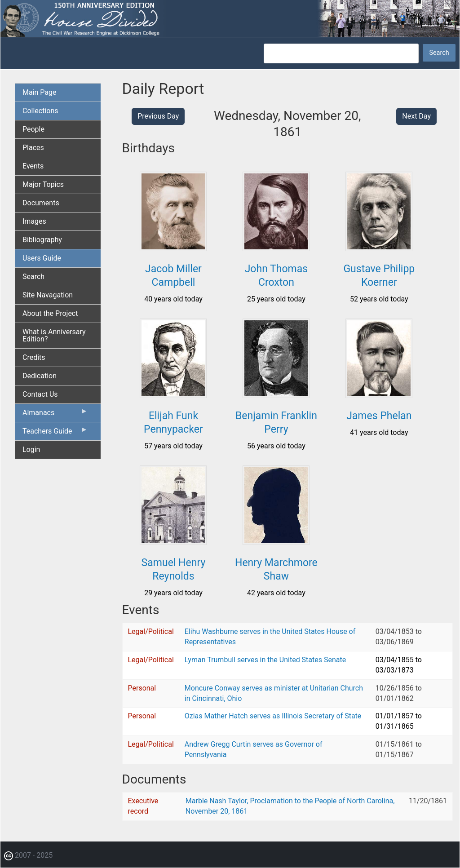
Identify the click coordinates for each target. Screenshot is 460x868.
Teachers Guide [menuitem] (55, 433)
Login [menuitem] (31, 449)
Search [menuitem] (33, 277)
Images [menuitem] (34, 221)
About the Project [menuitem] (50, 313)
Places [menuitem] (33, 148)
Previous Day (158, 116)
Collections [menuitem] (40, 111)
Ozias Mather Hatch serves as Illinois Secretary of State (273, 716)
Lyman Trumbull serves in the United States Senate (265, 660)
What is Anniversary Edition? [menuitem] (54, 335)
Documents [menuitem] (41, 203)
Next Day (416, 116)
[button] (173, 248)
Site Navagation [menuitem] (48, 295)
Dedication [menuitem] (40, 376)
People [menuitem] (33, 129)
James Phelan (379, 416)
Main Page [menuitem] (40, 92)
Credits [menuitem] (34, 357)
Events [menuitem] (33, 166)
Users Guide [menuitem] (42, 258)
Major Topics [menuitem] (43, 184)
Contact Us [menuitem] (40, 394)
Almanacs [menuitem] (55, 415)
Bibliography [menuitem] (42, 240)
